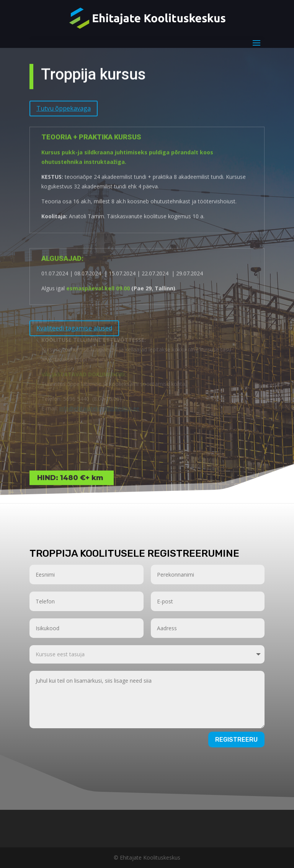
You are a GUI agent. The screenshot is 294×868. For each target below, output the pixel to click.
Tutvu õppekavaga (64, 103)
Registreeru (236, 740)
